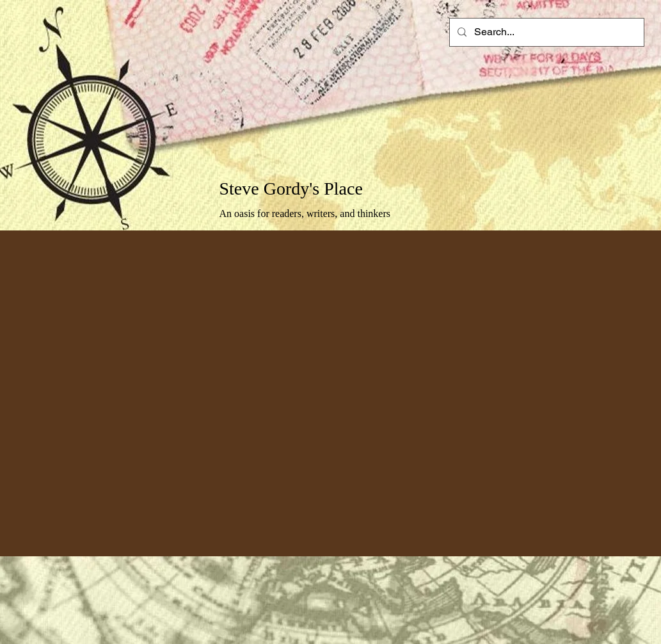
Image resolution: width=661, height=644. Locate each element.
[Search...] (546, 32)
